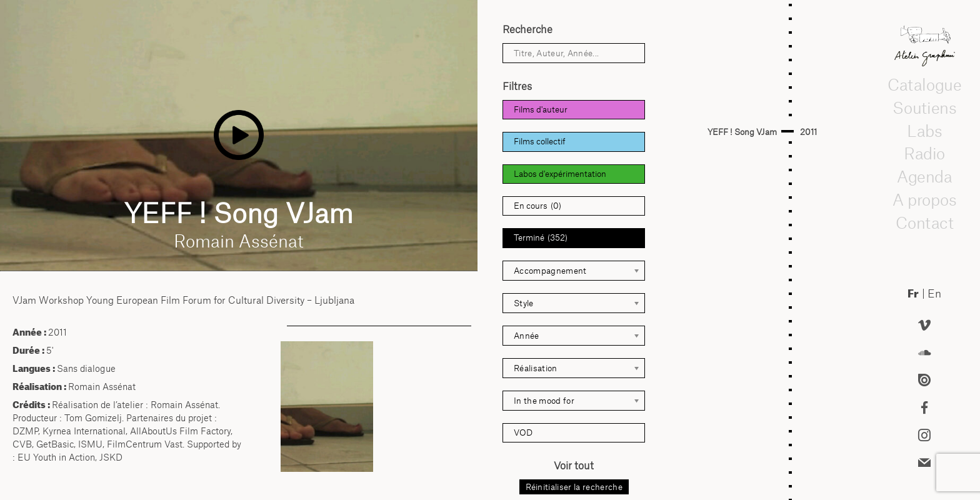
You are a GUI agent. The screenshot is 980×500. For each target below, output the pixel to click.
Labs (924, 131)
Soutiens (924, 107)
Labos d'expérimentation (560, 174)
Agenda (924, 176)
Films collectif (540, 141)
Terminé (541, 238)
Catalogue (924, 84)
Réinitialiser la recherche (574, 487)
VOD (523, 432)
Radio (924, 153)
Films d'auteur (541, 109)
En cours (537, 206)
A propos (924, 199)
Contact (924, 222)
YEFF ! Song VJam (742, 132)
